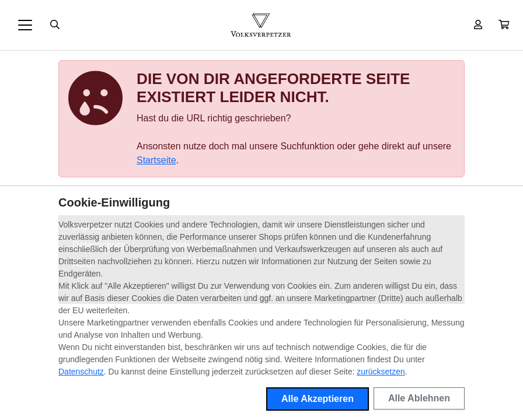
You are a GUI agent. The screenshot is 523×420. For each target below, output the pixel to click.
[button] (504, 25)
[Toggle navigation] (25, 25)
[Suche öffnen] (55, 25)
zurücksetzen (381, 372)
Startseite (156, 160)
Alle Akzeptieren (318, 399)
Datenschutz (81, 372)
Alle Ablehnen (419, 398)
